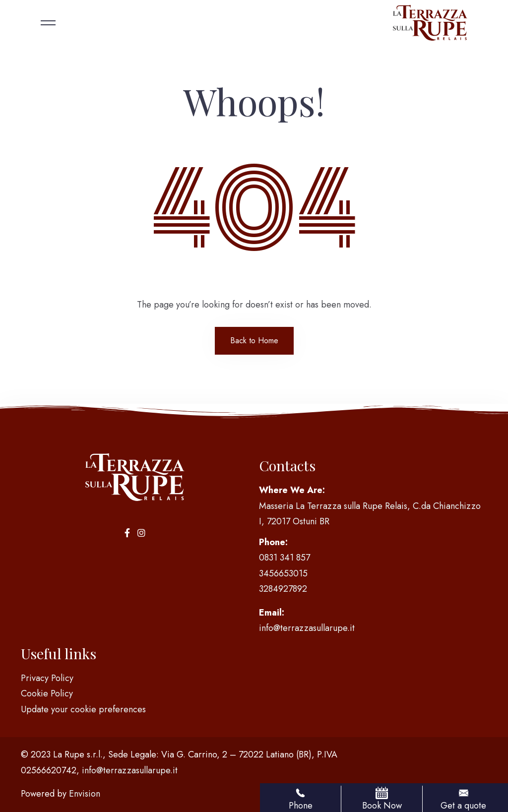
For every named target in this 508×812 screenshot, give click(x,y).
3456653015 (283, 573)
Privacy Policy (47, 678)
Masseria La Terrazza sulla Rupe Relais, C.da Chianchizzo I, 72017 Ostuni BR (370, 514)
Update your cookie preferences (83, 709)
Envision (85, 794)
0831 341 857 (285, 558)
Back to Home (254, 341)
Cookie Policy (47, 693)
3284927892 (283, 589)
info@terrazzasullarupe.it (307, 628)
